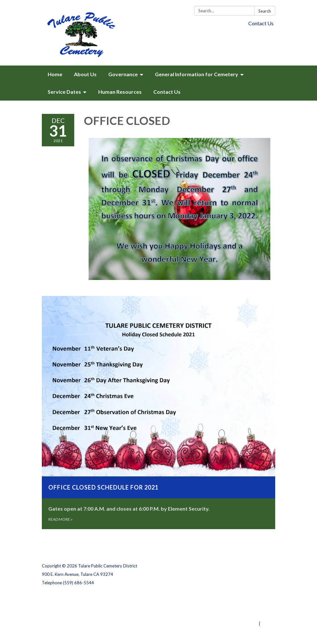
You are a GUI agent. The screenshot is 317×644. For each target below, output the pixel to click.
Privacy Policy (261, 598)
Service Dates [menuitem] (64, 92)
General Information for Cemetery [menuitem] (197, 74)
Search (265, 11)
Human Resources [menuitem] (120, 92)
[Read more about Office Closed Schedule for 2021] (158, 413)
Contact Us (261, 23)
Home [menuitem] (55, 74)
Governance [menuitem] (123, 74)
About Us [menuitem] (85, 74)
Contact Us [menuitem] (167, 92)
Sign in (268, 624)
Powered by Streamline (234, 624)
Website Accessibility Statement (241, 615)
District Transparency (252, 607)
